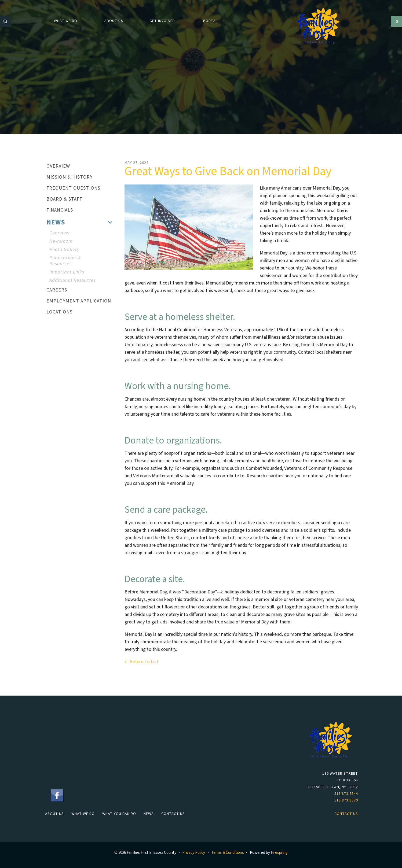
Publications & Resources (65, 261)
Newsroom (61, 241)
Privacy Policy (194, 853)
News (149, 814)
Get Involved (162, 21)
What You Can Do (119, 814)
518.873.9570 (346, 800)
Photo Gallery (64, 250)
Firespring (279, 853)
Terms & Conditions (228, 853)
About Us (114, 21)
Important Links (67, 272)
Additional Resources (73, 280)
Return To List (143, 662)
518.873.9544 (346, 794)
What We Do (66, 21)
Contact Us (173, 814)
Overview (60, 233)
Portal (210, 21)
